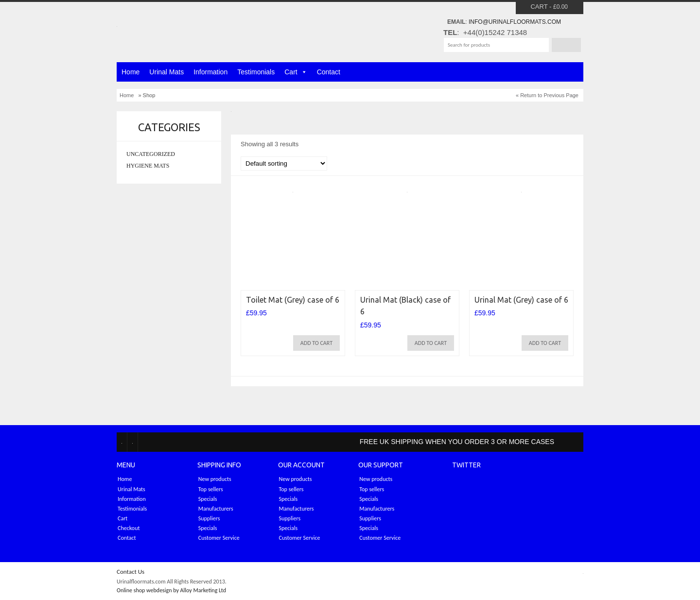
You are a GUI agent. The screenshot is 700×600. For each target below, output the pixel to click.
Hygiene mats (148, 166)
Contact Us (131, 572)
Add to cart (316, 343)
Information (210, 72)
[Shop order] (284, 163)
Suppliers (209, 518)
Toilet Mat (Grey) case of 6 (293, 300)
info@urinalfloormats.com (515, 22)
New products (215, 479)
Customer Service (219, 538)
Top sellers (211, 489)
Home (131, 72)
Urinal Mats (166, 72)
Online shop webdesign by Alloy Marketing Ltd (171, 590)
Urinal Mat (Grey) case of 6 (521, 300)
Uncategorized (151, 154)
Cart (539, 7)
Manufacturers (216, 509)
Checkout (129, 528)
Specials (208, 499)
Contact (329, 72)
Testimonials (256, 72)
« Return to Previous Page (547, 95)
